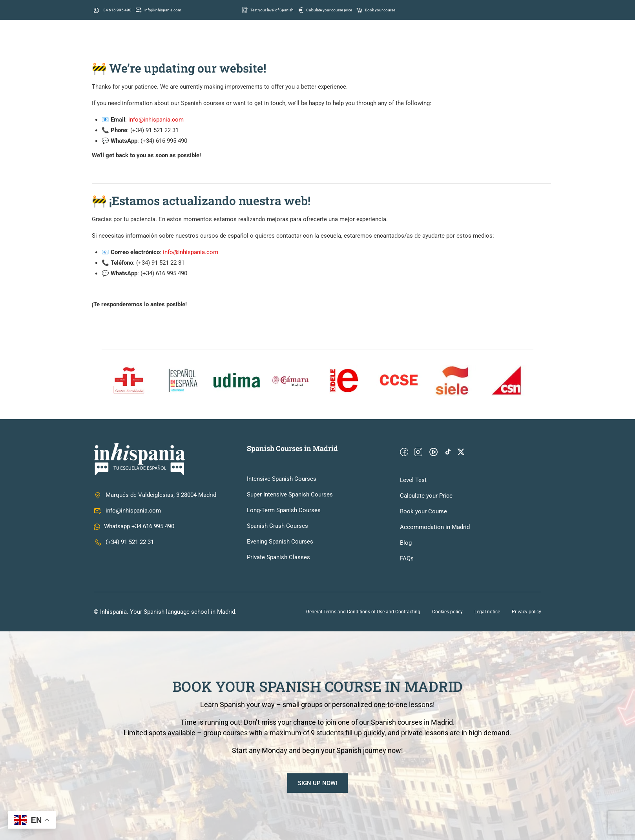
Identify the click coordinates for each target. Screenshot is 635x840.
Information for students (429, 43)
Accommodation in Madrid (435, 527)
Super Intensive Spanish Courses (290, 495)
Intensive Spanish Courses (282, 479)
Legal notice (487, 612)
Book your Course (423, 511)
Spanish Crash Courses (277, 526)
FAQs (407, 558)
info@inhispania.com (170, 10)
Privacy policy (526, 612)
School (297, 43)
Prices (492, 43)
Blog (406, 543)
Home (263, 43)
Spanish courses (348, 43)
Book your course (409, 10)
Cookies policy (447, 612)
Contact (529, 43)
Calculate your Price (426, 496)
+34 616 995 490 (116, 10)
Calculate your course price (346, 10)
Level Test (413, 480)
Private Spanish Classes (278, 557)
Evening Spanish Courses (280, 542)
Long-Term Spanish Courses (284, 510)
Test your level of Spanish (275, 10)
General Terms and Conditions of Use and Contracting (363, 612)
